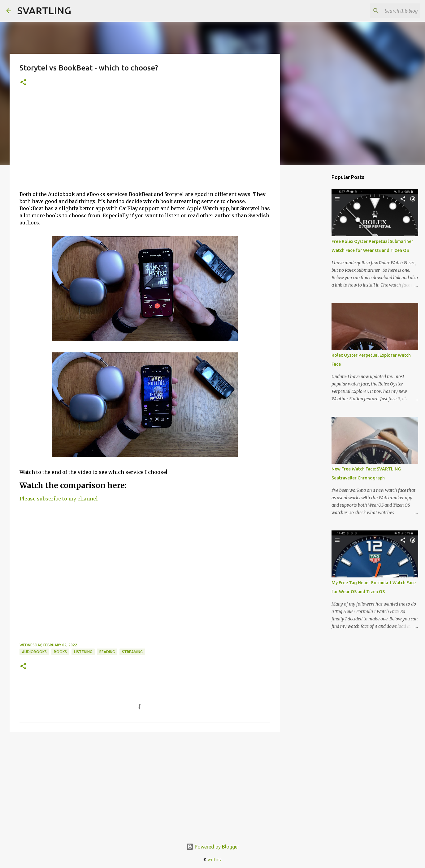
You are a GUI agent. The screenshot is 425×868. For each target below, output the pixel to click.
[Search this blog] (388, 11)
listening (83, 652)
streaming (132, 652)
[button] (23, 83)
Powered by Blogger (213, 847)
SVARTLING (44, 11)
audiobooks (34, 652)
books (60, 652)
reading (107, 652)
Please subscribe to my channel (59, 499)
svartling (215, 859)
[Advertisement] (145, 143)
